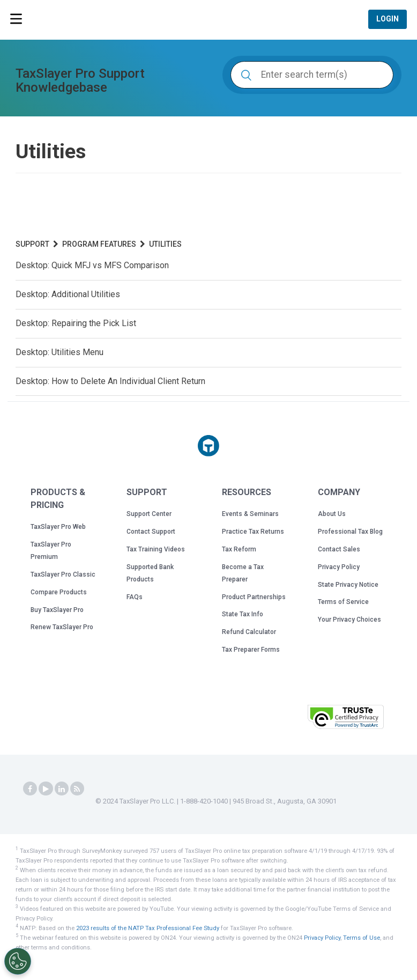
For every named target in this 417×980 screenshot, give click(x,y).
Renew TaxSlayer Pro (62, 627)
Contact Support (151, 532)
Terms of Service (343, 602)
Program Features (99, 244)
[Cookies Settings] (18, 961)
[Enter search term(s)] (312, 75)
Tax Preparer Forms (251, 650)
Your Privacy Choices (349, 620)
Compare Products (59, 592)
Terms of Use (362, 937)
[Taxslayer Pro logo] (208, 446)
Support (32, 244)
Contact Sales (339, 549)
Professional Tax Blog (350, 532)
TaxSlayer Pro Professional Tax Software (80, 20)
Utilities (165, 244)
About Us (332, 514)
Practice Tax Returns (253, 532)
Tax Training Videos (156, 549)
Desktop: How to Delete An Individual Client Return (110, 381)
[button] (272, 716)
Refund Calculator (249, 632)
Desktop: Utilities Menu (59, 352)
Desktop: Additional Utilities (68, 294)
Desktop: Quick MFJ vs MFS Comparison (92, 265)
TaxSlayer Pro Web (58, 527)
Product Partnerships (254, 597)
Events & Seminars (250, 514)
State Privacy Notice (348, 585)
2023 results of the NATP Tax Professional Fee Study (148, 928)
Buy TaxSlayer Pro (57, 610)
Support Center (149, 514)
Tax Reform (239, 549)
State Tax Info (243, 614)
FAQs (135, 597)
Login (388, 19)
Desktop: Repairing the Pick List (76, 323)
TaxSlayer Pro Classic (63, 574)
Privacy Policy (339, 567)
